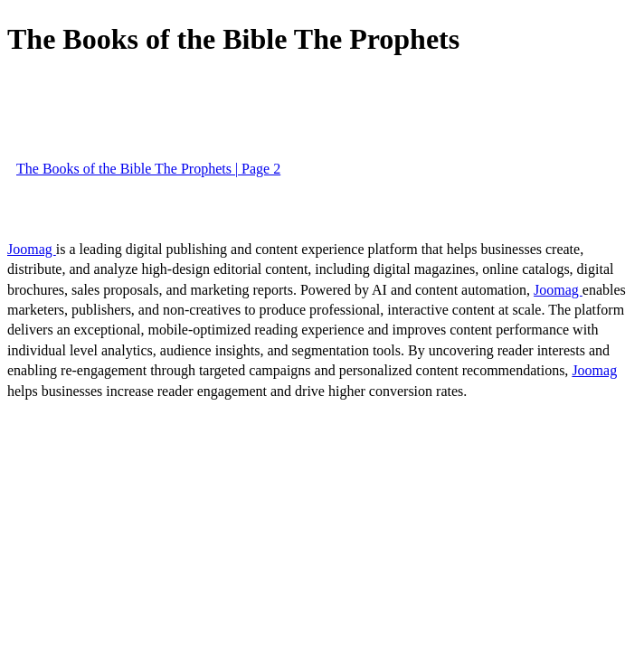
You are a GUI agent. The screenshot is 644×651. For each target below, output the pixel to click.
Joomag (32, 249)
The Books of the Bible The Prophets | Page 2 (148, 169)
